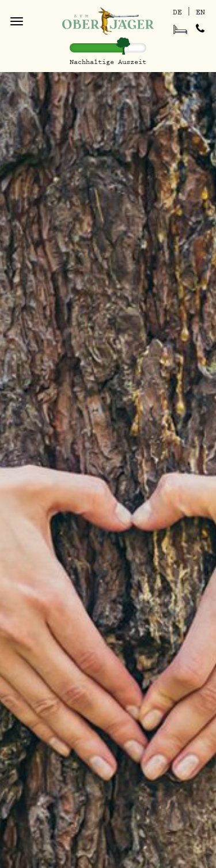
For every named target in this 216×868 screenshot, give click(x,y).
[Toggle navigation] (17, 21)
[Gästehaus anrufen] (200, 29)
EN (200, 12)
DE (177, 12)
